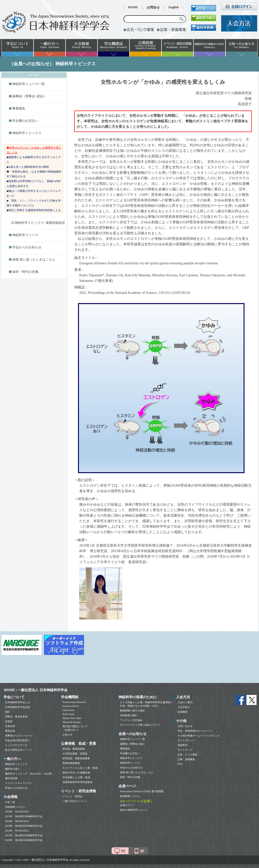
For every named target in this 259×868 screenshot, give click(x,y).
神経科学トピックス (27, 133)
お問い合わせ (185, 726)
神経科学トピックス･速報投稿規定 (40, 223)
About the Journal (71, 722)
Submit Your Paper (72, 718)
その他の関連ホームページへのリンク (199, 736)
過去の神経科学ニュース (134, 810)
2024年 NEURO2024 (17, 821)
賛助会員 (10, 731)
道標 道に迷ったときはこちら (34, 260)
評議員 (9, 721)
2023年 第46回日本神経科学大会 (24, 826)
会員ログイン (127, 805)
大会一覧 (10, 802)
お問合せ (153, 8)
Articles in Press (71, 706)
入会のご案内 (185, 702)
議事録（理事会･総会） (29, 96)
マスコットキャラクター (19, 783)
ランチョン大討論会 (131, 720)
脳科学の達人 (12, 769)
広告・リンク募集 (187, 755)
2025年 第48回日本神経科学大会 (24, 816)
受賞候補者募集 (71, 763)
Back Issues (68, 714)
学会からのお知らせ (27, 247)
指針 (7, 712)
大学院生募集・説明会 (75, 754)
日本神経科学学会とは (17, 702)
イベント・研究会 (72, 796)
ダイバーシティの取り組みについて (140, 725)
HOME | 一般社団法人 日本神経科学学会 (36, 690)
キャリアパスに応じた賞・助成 (80, 768)
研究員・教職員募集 (74, 749)
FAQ (180, 764)
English (174, 7)
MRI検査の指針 (129, 715)
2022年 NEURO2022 (17, 831)
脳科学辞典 (11, 778)
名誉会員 (10, 726)
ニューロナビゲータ (16, 745)
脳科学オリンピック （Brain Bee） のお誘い (29, 774)
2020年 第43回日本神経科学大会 (24, 840)
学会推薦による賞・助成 (76, 777)
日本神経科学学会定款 (17, 707)
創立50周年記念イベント (19, 750)
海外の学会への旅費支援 (76, 773)
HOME (133, 7)
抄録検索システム (15, 807)
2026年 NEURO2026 (17, 812)
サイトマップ (185, 750)
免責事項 (182, 745)
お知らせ (67, 735)
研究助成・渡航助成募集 (76, 758)
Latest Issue (68, 710)
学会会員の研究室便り (17, 740)
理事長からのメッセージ (19, 736)
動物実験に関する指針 (132, 711)
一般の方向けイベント (75, 801)
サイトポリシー (186, 740)
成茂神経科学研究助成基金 (77, 782)
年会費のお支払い (25, 121)
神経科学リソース (25, 235)
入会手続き (184, 707)
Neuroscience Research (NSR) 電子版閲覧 (142, 791)
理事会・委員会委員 (16, 717)
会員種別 (182, 712)
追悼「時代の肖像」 (27, 272)
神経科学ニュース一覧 (28, 84)
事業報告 (19, 109)
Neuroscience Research (74, 702)
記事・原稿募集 (186, 759)
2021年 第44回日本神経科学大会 (24, 835)
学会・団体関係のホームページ (195, 731)
